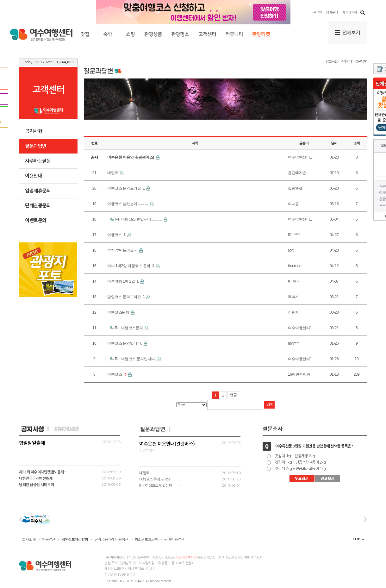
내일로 (113, 173)
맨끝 (233, 395)
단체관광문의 (38, 206)
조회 (357, 143)
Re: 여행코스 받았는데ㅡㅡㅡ (139, 219)
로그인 (318, 13)
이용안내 (34, 176)
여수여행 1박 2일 (123, 281)
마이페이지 (349, 13)
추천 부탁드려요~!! (123, 250)
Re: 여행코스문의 (129, 328)
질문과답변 (36, 146)
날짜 (334, 143)
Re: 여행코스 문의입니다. (136, 359)
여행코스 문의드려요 (126, 188)
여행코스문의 (119, 312)
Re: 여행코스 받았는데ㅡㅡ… (161, 486)
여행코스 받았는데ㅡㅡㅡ (128, 204)
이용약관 (48, 540)
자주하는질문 (38, 161)
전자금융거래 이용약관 (111, 540)
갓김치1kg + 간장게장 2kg (295, 456)
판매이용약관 (174, 540)
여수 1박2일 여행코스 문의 (131, 266)
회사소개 (29, 540)
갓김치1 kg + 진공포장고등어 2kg (300, 462)
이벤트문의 (36, 220)
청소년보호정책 (146, 540)
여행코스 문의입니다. (125, 343)
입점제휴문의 (38, 191)
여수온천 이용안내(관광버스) (131, 157)
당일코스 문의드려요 (126, 297)
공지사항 (34, 131)
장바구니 (332, 13)
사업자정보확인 (186, 557)
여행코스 (117, 235)
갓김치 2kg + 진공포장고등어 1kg (300, 469)
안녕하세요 (190, 447)
